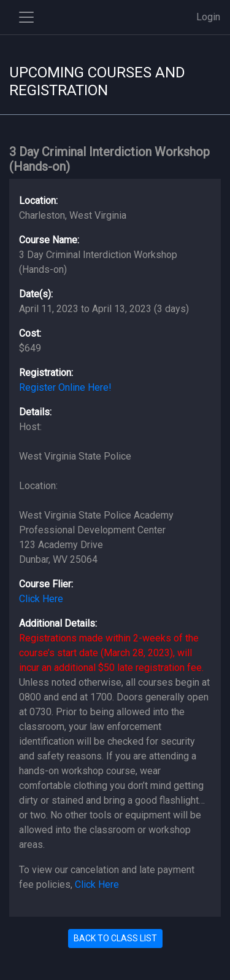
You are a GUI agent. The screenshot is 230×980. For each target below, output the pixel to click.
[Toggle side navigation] (26, 17)
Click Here (41, 599)
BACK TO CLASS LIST (115, 938)
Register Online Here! (65, 387)
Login (208, 17)
